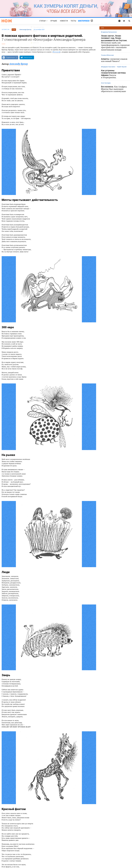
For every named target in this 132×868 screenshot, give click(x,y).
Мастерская (84, 21)
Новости (64, 21)
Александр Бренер (25, 30)
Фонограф (56, 52)
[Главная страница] (7, 21)
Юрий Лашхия (122, 67)
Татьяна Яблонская (107, 55)
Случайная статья (92, 21)
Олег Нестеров (106, 83)
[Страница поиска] (129, 21)
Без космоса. (114, 89)
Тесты (73, 21)
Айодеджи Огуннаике (108, 67)
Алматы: (114, 60)
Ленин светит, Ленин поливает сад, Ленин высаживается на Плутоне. (115, 43)
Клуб (14, 30)
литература (6, 30)
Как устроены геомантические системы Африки (113, 74)
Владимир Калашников (109, 32)
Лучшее (54, 21)
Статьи (42, 21)
